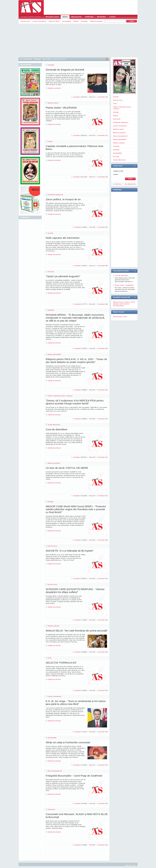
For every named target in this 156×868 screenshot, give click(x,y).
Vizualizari (80, 97)
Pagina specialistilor (54, 354)
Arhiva (65, 17)
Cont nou (118, 184)
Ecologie (51, 502)
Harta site (128, 865)
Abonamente (76, 17)
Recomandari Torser (120, 317)
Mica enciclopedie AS (55, 771)
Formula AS (27, 59)
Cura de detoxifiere (56, 429)
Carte (50, 658)
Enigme (76, 21)
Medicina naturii (54, 21)
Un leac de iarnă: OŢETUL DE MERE (67, 468)
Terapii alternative (54, 425)
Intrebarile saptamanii (55, 195)
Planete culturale (53, 626)
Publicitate (89, 17)
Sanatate (84, 21)
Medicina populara (96, 21)
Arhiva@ (37, 59)
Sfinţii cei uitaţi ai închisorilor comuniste (68, 742)
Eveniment (51, 809)
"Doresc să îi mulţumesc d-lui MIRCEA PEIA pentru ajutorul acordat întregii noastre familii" (75, 402)
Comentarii (103, 97)
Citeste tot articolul (54, 88)
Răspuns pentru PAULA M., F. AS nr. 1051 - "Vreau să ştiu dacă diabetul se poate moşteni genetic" (76, 361)
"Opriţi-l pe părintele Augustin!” (63, 276)
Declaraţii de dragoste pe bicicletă (65, 70)
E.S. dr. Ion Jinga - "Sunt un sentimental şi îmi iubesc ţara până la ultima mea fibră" (76, 703)
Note (92, 97)
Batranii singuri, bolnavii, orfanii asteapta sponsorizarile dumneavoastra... (124, 304)
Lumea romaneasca (39, 21)
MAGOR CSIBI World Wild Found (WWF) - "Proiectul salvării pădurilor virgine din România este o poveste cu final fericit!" (76, 509)
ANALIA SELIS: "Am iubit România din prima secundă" (77, 631)
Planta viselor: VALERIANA (61, 108)
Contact (112, 17)
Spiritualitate (67, 21)
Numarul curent (52, 17)
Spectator (51, 310)
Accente (50, 233)
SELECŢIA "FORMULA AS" (61, 663)
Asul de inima (25, 21)
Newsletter (101, 17)
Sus (134, 865)
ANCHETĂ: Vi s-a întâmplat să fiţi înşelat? (70, 551)
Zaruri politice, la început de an (63, 199)
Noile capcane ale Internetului (63, 238)
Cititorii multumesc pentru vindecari (60, 396)
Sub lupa (51, 272)
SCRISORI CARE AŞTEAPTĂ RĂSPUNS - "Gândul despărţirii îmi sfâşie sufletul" (75, 591)
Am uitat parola (130, 184)
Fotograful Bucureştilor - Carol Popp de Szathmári (74, 776)
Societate (51, 65)
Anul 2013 (47, 59)
